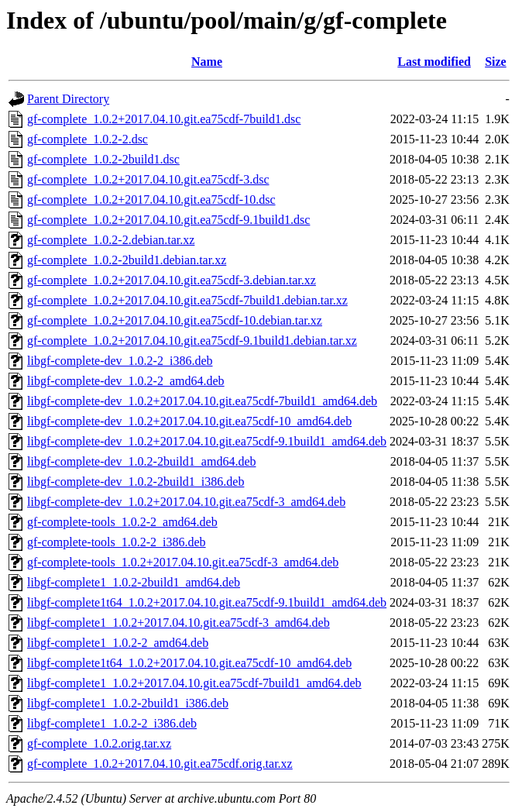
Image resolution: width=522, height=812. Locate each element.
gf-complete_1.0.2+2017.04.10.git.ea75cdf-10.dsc (151, 200)
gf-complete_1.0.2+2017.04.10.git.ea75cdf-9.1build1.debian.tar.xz (192, 341)
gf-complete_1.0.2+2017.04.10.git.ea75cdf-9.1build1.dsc (168, 220)
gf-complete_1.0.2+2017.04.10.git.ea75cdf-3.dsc (148, 179)
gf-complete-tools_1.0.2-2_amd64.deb (122, 522)
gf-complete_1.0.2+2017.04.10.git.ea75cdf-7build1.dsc (164, 119)
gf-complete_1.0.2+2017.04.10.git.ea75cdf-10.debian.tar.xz (175, 320)
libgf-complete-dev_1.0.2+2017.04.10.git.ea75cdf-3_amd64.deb (186, 502)
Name (207, 62)
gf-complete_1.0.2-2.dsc (88, 139)
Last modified (434, 62)
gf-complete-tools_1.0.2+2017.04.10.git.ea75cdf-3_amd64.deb (183, 562)
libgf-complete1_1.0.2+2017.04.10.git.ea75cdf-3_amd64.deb (179, 623)
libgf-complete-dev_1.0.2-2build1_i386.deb (136, 482)
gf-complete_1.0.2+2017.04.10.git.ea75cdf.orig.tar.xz (160, 764)
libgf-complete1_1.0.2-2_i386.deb (112, 723)
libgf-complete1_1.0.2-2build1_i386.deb (128, 703)
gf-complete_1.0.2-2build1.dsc (103, 159)
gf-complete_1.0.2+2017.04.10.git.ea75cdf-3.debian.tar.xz (172, 280)
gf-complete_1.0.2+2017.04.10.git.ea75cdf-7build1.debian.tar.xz (187, 300)
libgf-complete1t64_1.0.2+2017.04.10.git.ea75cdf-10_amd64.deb (189, 663)
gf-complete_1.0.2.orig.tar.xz (99, 743)
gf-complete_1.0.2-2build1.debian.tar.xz (127, 260)
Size (496, 62)
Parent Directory (68, 99)
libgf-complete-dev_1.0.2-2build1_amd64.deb (141, 461)
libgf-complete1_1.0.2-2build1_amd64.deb (134, 582)
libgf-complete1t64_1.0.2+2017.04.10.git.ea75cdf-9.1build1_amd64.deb (207, 602)
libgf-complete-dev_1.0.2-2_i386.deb (120, 361)
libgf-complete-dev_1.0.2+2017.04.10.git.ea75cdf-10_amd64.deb (189, 421)
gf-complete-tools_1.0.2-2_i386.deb (117, 542)
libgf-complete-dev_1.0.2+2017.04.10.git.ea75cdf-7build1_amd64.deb (202, 401)
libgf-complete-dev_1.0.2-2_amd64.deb (126, 381)
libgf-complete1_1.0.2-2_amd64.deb (118, 643)
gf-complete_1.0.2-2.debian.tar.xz (111, 240)
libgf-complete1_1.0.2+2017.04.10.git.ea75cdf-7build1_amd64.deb (194, 683)
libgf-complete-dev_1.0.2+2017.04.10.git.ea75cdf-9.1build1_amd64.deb (207, 441)
